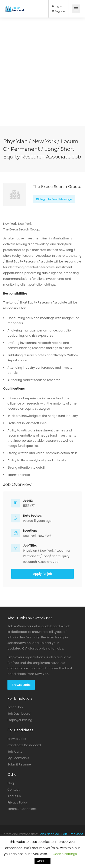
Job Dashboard (19, 714)
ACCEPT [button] (42, 861)
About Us (14, 796)
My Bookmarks (18, 758)
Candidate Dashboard (24, 745)
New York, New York (37, 536)
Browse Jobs (21, 685)
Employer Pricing (20, 720)
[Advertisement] (42, 83)
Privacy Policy (18, 802)
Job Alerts (15, 752)
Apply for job (42, 574)
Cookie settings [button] (65, 854)
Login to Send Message (54, 199)
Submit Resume (19, 764)
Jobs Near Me (49, 834)
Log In (57, 6)
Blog (11, 783)
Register (59, 11)
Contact (14, 790)
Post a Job (15, 707)
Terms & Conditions (22, 809)
